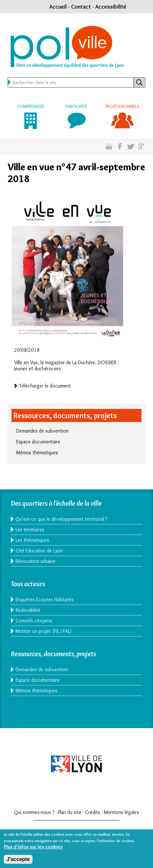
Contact (81, 7)
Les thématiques (32, 540)
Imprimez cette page (109, 147)
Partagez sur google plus (141, 147)
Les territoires (30, 530)
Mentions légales (121, 812)
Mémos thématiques (37, 453)
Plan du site (70, 812)
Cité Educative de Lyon (39, 551)
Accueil (58, 7)
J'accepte (18, 862)
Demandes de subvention (42, 431)
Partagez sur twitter (131, 147)
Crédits (93, 812)
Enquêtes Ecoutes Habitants (45, 599)
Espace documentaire (38, 442)
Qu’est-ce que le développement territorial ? (61, 519)
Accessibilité (111, 7)
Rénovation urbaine (36, 561)
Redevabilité (28, 610)
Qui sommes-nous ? (34, 812)
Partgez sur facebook (120, 147)
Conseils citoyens (34, 621)
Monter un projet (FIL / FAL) (44, 631)
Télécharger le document (45, 385)
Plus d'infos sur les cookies (33, 850)
